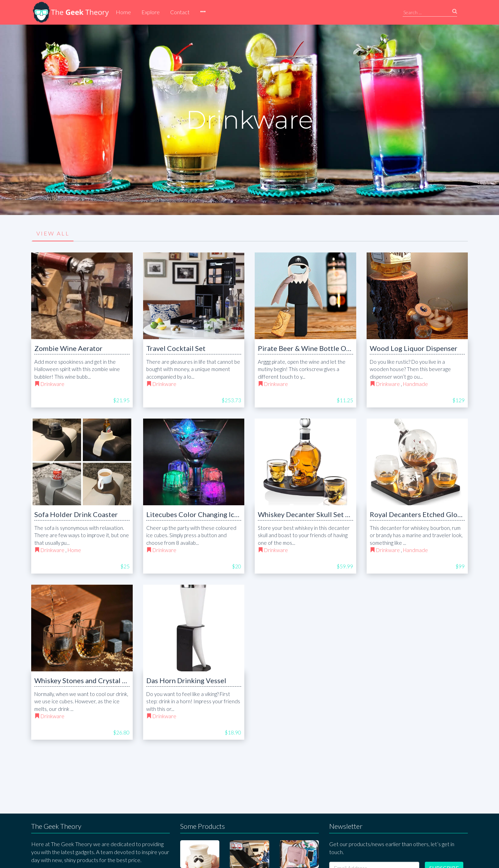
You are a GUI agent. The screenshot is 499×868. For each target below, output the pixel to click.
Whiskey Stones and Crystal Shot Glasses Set (104, 680)
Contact (180, 12)
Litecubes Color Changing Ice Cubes (203, 514)
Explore (151, 12)
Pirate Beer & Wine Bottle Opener (311, 348)
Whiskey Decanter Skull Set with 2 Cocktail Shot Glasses (346, 514)
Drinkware (52, 384)
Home (123, 12)
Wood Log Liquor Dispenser (414, 348)
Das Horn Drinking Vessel (186, 680)
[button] (203, 12)
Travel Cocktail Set (176, 348)
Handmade (415, 384)
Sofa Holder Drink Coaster (76, 514)
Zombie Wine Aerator (68, 348)
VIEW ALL (53, 233)
